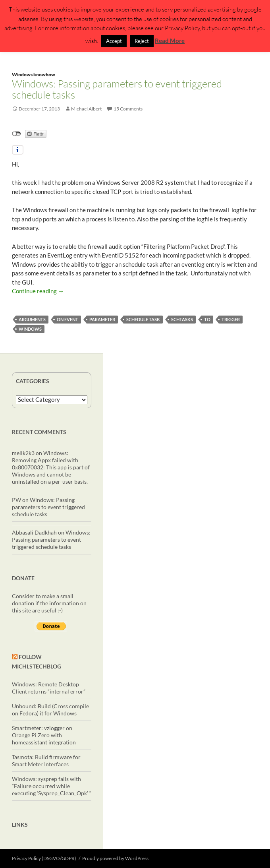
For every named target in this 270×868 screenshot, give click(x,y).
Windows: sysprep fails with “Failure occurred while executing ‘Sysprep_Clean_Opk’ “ (52, 786)
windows (30, 329)
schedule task (143, 319)
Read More (170, 41)
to (207, 319)
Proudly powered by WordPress (115, 858)
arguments (32, 319)
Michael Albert (86, 109)
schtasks (182, 319)
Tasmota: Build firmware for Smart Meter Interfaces (46, 760)
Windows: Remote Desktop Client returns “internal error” (49, 688)
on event (67, 319)
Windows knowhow (34, 75)
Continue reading (38, 291)
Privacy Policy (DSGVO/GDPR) (44, 858)
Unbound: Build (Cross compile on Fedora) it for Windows (50, 710)
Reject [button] (142, 41)
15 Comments (128, 109)
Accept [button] (114, 41)
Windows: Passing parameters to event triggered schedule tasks (117, 89)
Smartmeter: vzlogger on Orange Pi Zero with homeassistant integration (44, 735)
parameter (102, 319)
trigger (231, 319)
